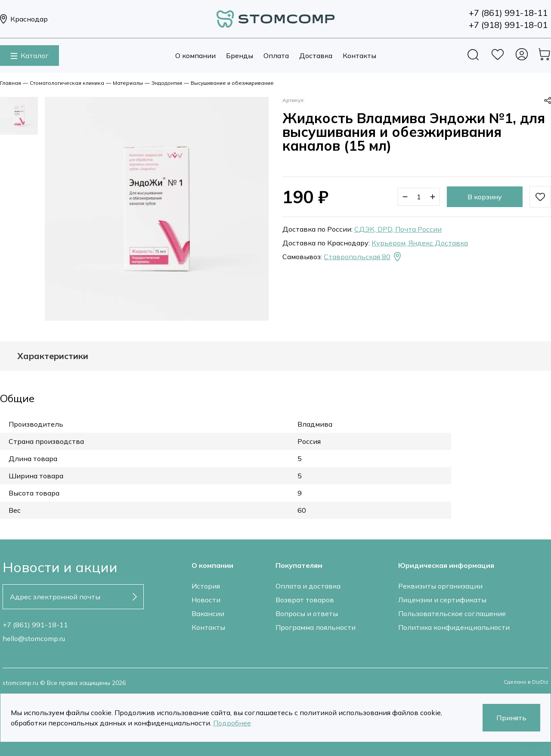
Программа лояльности (316, 627)
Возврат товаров (305, 600)
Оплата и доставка (308, 586)
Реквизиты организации (440, 586)
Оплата (276, 56)
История (206, 586)
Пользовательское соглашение (452, 613)
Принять (511, 718)
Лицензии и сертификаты (442, 600)
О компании (195, 56)
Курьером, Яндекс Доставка (420, 243)
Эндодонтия (167, 83)
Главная (11, 83)
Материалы (128, 83)
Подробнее (232, 723)
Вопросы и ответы (307, 613)
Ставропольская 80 (363, 257)
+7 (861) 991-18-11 (35, 625)
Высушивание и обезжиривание (232, 83)
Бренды (240, 56)
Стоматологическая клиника (67, 83)
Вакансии (208, 613)
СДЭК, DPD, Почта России (398, 229)
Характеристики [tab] (53, 356)
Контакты (359, 56)
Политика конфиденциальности (454, 627)
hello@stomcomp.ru (34, 638)
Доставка (316, 56)
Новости (206, 600)
